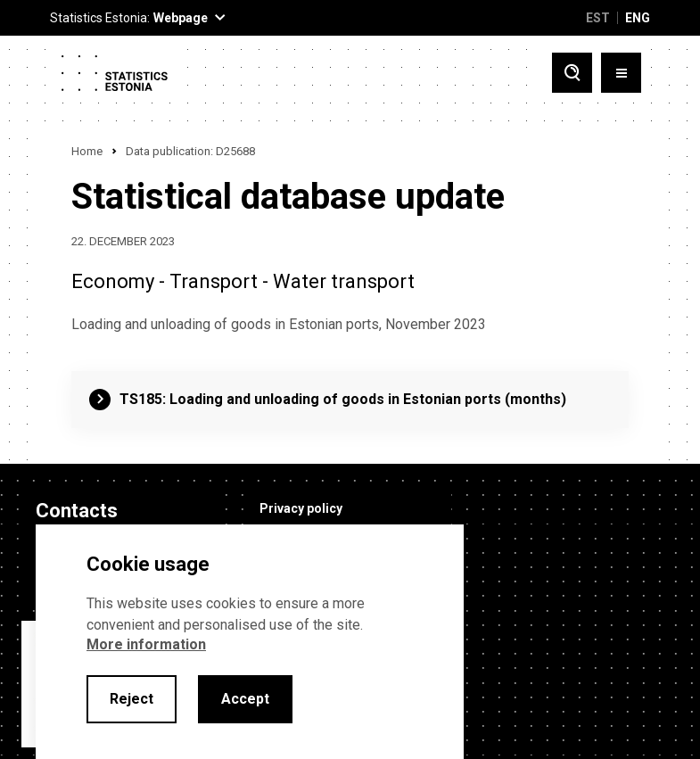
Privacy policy (295, 508)
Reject (132, 699)
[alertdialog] (250, 642)
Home (87, 151)
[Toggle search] (572, 73)
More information (146, 644)
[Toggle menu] (621, 73)
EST (598, 18)
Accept (245, 699)
